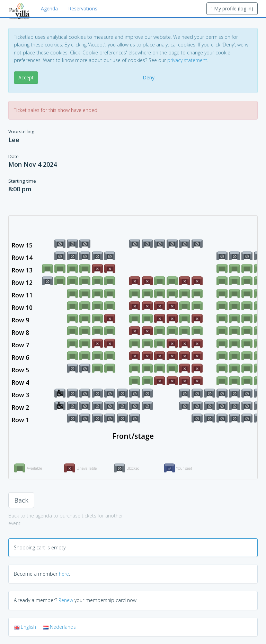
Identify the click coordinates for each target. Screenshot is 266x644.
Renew (66, 600)
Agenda (49, 8)
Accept (26, 77)
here (64, 574)
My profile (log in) (232, 8)
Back (21, 500)
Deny (149, 77)
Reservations (83, 8)
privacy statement (187, 60)
